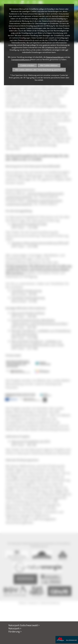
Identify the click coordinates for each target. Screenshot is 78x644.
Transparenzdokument (20, 60)
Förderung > (15, 632)
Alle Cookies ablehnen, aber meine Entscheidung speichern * (39, 70)
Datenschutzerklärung (55, 57)
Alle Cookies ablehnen (49, 65)
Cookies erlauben (27, 65)
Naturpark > (15, 628)
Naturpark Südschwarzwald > (24, 625)
